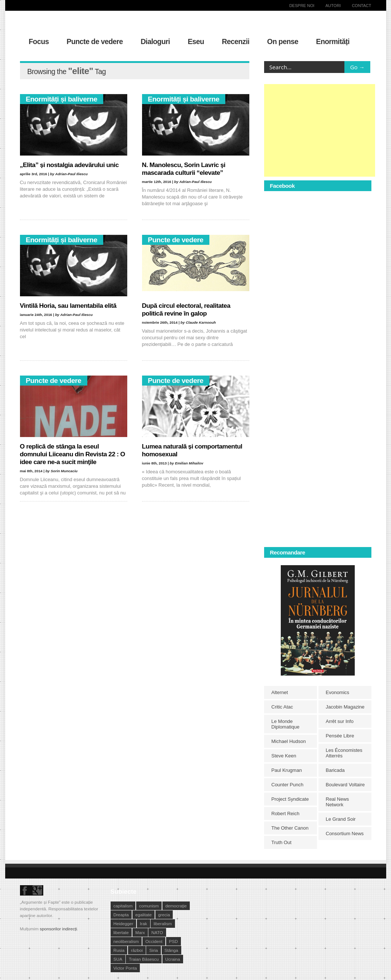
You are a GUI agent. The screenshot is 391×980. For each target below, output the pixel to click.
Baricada (335, 770)
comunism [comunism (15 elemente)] (149, 906)
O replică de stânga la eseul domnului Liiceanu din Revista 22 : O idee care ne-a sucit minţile (73, 454)
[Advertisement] (320, 130)
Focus (39, 41)
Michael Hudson (289, 741)
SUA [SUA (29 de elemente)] (118, 959)
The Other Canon (290, 828)
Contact (361, 6)
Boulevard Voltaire (346, 785)
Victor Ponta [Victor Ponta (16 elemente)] (125, 968)
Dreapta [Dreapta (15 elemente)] (121, 915)
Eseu (196, 41)
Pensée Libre (340, 736)
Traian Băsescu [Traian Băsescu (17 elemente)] (144, 959)
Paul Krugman (287, 770)
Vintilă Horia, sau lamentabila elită (68, 306)
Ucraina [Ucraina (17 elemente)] (173, 959)
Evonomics (338, 692)
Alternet (280, 692)
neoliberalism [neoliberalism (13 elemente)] (126, 941)
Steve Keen (284, 756)
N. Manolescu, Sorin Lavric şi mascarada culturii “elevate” (184, 169)
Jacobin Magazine (345, 707)
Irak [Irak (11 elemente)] (143, 924)
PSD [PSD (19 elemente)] (173, 941)
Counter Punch (288, 785)
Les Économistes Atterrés (344, 753)
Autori (333, 6)
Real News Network (338, 802)
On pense (283, 41)
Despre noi (302, 6)
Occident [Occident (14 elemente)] (154, 941)
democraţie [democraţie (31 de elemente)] (176, 906)
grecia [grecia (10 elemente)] (164, 915)
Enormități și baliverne (62, 99)
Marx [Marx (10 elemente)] (140, 932)
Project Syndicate (290, 799)
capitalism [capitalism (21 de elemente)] (123, 906)
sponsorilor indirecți (58, 929)
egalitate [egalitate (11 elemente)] (144, 915)
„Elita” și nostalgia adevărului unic (69, 165)
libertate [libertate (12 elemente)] (121, 932)
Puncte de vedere (95, 41)
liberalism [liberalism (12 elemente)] (163, 924)
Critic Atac (282, 707)
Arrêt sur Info (340, 721)
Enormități (333, 41)
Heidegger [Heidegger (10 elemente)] (124, 924)
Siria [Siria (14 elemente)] (153, 950)
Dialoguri (155, 41)
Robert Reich (286, 814)
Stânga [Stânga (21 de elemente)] (171, 950)
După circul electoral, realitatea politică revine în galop (186, 309)
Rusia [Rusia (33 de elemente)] (119, 950)
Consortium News (345, 834)
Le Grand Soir (341, 819)
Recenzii (236, 41)
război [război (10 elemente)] (137, 950)
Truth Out (282, 842)
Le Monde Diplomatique (286, 724)
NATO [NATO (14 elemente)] (157, 932)
